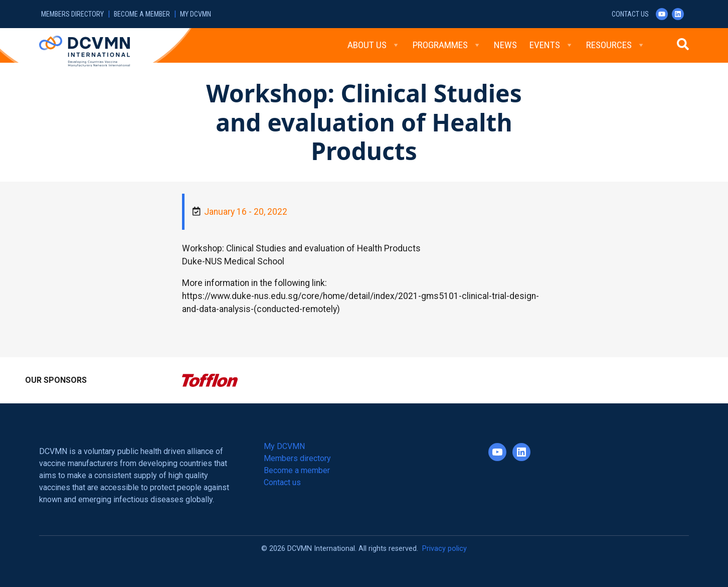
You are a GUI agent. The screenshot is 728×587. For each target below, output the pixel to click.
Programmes (447, 45)
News (505, 45)
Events (552, 45)
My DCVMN (196, 14)
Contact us (630, 14)
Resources (616, 45)
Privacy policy (444, 549)
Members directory (72, 14)
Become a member (142, 14)
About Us (374, 45)
